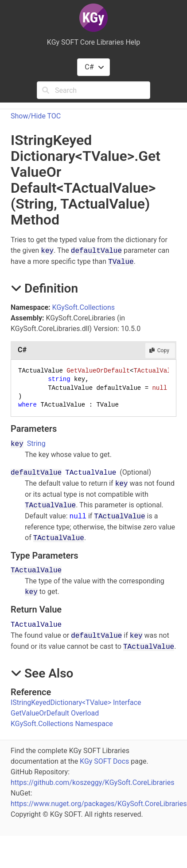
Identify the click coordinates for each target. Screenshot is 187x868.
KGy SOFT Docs (104, 761)
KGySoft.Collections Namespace (62, 724)
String (36, 444)
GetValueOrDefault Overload (55, 713)
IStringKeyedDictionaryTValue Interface (76, 702)
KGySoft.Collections (84, 307)
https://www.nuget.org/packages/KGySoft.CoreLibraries (99, 804)
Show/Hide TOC (36, 116)
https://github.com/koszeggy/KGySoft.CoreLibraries (92, 782)
